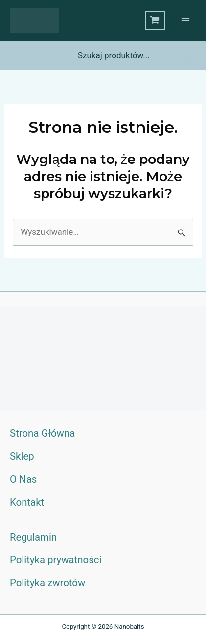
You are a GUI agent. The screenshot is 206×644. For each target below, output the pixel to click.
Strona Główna (42, 433)
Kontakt (27, 502)
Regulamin (33, 537)
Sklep (22, 456)
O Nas (23, 479)
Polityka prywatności (56, 560)
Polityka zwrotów (47, 583)
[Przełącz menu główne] (185, 21)
